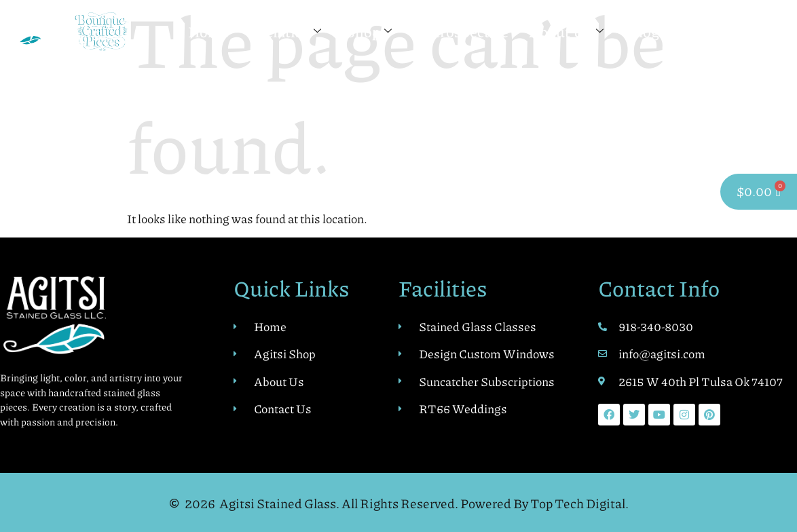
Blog (644, 32)
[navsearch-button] (777, 32)
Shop (369, 32)
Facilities (285, 32)
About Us (566, 32)
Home (208, 32)
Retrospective (462, 32)
